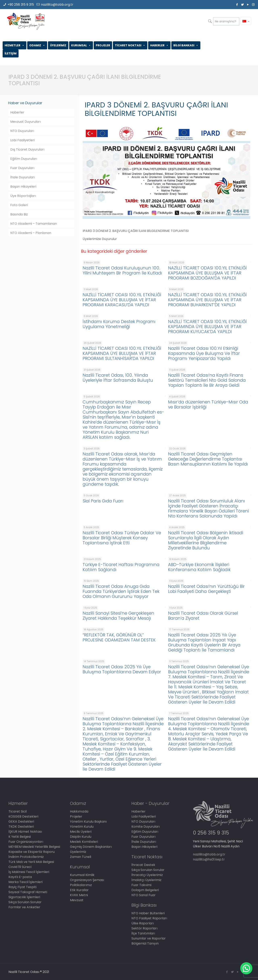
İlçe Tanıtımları (143, 933)
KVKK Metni (79, 895)
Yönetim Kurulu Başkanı (88, 822)
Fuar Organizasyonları (26, 842)
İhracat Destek (143, 865)
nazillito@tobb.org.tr (57, 5)
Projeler (76, 816)
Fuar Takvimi (141, 885)
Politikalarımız (81, 885)
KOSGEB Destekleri (23, 816)
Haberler (17, 112)
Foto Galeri (19, 205)
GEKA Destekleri (21, 822)
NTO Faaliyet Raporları (149, 918)
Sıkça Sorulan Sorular (25, 902)
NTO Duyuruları (22, 131)
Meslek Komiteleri (84, 842)
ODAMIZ (37, 45)
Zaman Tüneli (81, 857)
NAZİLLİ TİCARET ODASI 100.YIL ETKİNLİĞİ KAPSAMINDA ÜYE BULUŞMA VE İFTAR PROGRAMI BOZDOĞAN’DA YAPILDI (207, 273)
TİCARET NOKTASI (130, 45)
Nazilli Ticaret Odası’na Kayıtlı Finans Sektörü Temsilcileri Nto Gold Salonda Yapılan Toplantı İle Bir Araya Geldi (207, 380)
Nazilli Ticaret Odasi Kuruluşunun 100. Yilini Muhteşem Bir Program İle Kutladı (122, 270)
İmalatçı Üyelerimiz (146, 880)
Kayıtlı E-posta (20, 877)
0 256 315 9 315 (211, 833)
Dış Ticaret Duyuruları (27, 149)
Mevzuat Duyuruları (25, 122)
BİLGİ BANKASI (186, 45)
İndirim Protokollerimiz (26, 857)
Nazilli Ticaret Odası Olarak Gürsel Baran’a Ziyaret (203, 616)
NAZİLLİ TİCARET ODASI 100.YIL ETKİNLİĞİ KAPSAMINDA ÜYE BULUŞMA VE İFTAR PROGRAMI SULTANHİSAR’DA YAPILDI (122, 353)
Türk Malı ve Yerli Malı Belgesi (31, 862)
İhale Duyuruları (23, 177)
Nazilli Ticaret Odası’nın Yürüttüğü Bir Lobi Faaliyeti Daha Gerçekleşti (206, 589)
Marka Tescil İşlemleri (25, 882)
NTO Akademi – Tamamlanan (34, 224)
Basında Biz (19, 214)
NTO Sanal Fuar (144, 895)
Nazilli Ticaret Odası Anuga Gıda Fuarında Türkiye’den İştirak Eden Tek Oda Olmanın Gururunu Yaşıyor (121, 591)
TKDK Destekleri (21, 827)
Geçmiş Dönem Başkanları (91, 847)
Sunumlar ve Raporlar (149, 938)
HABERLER (159, 45)
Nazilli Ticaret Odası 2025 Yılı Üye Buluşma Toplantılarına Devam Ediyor (122, 669)
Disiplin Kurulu (81, 837)
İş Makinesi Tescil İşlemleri (29, 872)
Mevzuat (77, 900)
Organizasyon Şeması (87, 880)
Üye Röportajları (23, 196)
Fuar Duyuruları (22, 168)
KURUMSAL (81, 45)
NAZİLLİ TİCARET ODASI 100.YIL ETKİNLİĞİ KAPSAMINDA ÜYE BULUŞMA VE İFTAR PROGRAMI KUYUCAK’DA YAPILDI (207, 327)
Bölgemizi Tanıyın (145, 943)
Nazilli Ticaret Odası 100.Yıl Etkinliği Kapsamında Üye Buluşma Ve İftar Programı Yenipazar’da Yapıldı (204, 353)
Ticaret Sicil (18, 811)
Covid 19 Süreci (20, 867)
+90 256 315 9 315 (21, 5)
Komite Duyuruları (146, 827)
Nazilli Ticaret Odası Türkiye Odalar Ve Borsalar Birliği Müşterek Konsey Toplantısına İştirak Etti (122, 538)
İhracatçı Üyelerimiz (147, 875)
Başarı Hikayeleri (23, 187)
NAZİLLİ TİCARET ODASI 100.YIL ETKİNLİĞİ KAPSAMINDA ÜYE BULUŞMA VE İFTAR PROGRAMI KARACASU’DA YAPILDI (122, 300)
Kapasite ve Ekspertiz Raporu (32, 852)
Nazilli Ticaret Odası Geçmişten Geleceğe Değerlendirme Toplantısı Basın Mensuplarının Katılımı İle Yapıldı (208, 459)
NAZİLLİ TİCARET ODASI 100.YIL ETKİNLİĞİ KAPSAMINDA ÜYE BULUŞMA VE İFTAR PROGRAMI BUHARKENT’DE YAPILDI (207, 300)
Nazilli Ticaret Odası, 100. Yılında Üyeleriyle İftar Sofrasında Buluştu (118, 378)
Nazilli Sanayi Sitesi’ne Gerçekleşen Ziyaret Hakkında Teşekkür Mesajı (118, 616)
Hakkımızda (79, 811)
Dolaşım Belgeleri (145, 890)
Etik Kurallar (79, 890)
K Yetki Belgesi (20, 837)
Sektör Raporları (144, 928)
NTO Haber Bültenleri (148, 913)
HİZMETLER (15, 45)
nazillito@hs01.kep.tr (209, 859)
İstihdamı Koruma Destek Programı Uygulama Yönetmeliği (119, 324)
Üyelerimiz (78, 852)
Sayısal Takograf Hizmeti (28, 892)
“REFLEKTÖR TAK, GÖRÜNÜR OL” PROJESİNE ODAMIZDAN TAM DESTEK (119, 637)
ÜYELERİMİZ (58, 45)
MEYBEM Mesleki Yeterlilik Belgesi (34, 847)
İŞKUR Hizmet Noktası (25, 832)
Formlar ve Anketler (24, 907)
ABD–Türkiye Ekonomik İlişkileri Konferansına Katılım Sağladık (199, 567)
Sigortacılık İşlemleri (24, 897)
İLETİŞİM (11, 53)
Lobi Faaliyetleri (22, 140)
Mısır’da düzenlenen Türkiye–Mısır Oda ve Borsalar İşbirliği (208, 404)
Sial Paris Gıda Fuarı (103, 501)
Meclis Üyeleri (81, 832)
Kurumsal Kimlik (82, 875)
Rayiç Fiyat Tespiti (22, 887)
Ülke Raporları (143, 923)
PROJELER (103, 45)
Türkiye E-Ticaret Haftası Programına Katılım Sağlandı (121, 567)
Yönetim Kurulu (82, 827)
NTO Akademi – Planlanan (31, 233)
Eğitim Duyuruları (24, 159)
